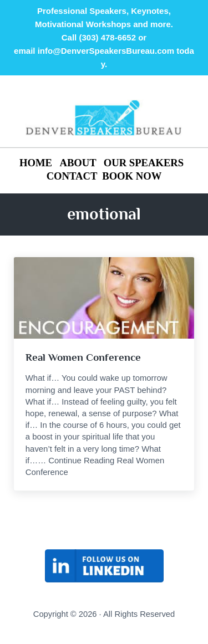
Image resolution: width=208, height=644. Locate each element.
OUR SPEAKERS (144, 163)
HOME (37, 163)
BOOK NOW (132, 176)
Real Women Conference (83, 357)
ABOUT (78, 163)
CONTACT (72, 176)
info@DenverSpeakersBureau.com (106, 51)
